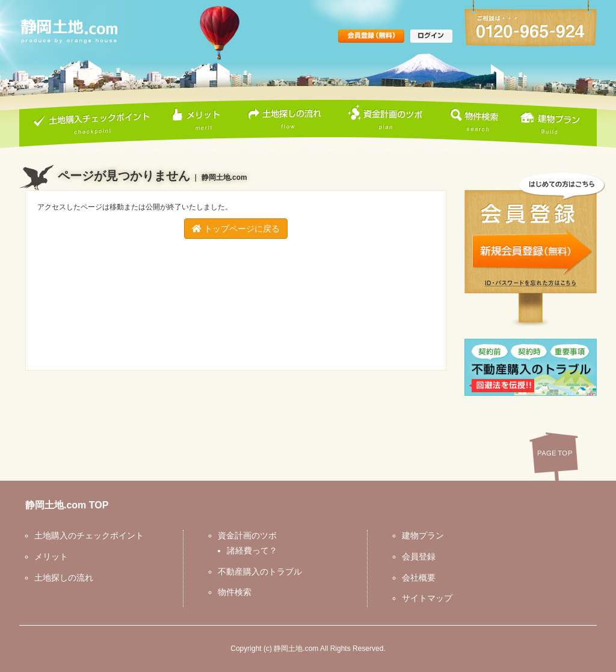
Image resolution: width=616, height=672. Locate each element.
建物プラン (423, 535)
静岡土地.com (296, 649)
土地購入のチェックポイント (89, 535)
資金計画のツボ (247, 535)
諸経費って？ (252, 550)
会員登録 (419, 556)
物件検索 (235, 592)
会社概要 (419, 578)
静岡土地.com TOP (67, 505)
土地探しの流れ (64, 578)
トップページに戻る (236, 229)
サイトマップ (427, 598)
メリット (51, 556)
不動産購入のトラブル (260, 572)
